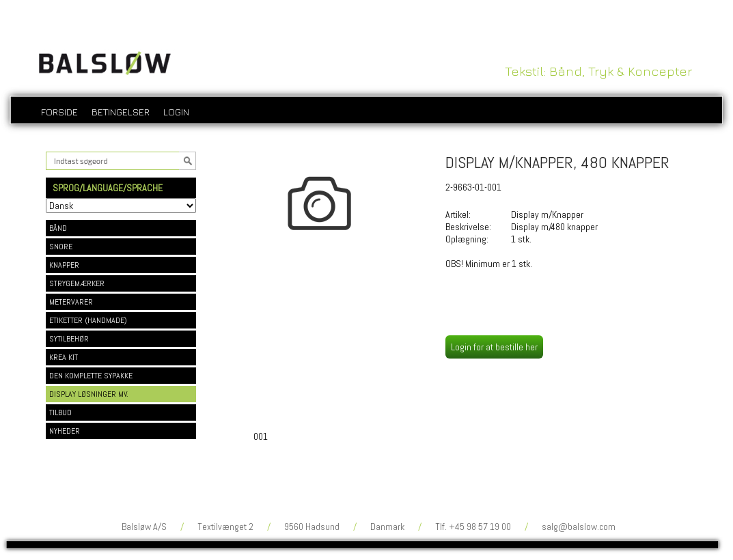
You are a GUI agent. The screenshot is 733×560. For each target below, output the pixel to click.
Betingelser (121, 112)
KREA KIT (64, 357)
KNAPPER (64, 265)
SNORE (61, 247)
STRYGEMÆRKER (77, 283)
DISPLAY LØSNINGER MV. (89, 394)
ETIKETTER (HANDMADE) (88, 320)
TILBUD (60, 412)
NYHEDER (65, 431)
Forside (59, 112)
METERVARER (71, 302)
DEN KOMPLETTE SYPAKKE (91, 376)
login (176, 112)
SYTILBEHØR (69, 339)
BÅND (58, 228)
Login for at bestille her (494, 347)
